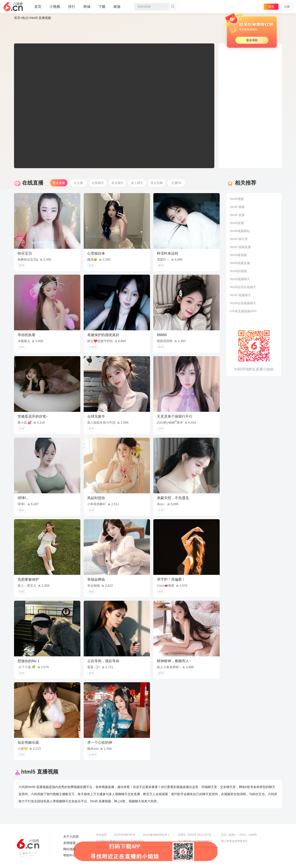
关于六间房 (71, 837)
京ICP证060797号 (125, 835)
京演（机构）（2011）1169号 (239, 835)
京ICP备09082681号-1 (156, 835)
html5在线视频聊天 (243, 303)
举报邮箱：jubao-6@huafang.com (198, 847)
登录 (271, 7)
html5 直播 (237, 215)
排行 (72, 7)
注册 (287, 7)
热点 (25, 18)
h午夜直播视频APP (243, 311)
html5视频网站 (240, 231)
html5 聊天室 (239, 239)
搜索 (173, 7)
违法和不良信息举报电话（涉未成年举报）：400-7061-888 (131, 854)
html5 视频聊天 (240, 295)
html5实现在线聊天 (243, 287)
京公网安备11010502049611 (195, 841)
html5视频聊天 (240, 279)
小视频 (55, 8)
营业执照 (101, 835)
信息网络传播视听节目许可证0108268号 (120, 841)
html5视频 (237, 199)
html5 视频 (237, 207)
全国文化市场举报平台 (156, 847)
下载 (102, 7)
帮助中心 (69, 855)
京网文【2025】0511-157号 (195, 835)
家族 (117, 8)
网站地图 (69, 849)
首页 (38, 8)
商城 (87, 8)
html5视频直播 (240, 263)
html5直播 (237, 223)
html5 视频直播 (240, 247)
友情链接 (69, 843)
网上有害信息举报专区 (234, 841)
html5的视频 (238, 271)
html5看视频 (238, 255)
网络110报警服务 (106, 847)
